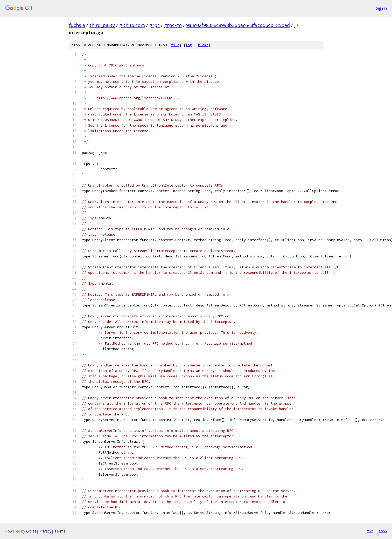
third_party (102, 25)
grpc (155, 25)
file (175, 45)
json (383, 531)
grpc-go (173, 25)
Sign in (381, 8)
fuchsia (77, 25)
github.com (132, 25)
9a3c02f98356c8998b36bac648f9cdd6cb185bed (238, 25)
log (189, 45)
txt (370, 531)
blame (203, 45)
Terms (60, 531)
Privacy (45, 531)
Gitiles (31, 531)
